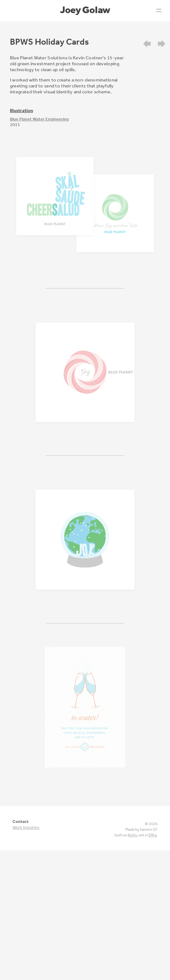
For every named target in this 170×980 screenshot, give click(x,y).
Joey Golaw (85, 10)
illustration (21, 110)
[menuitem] (150, 43)
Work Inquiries (26, 827)
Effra (153, 835)
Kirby (132, 835)
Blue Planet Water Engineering (39, 119)
